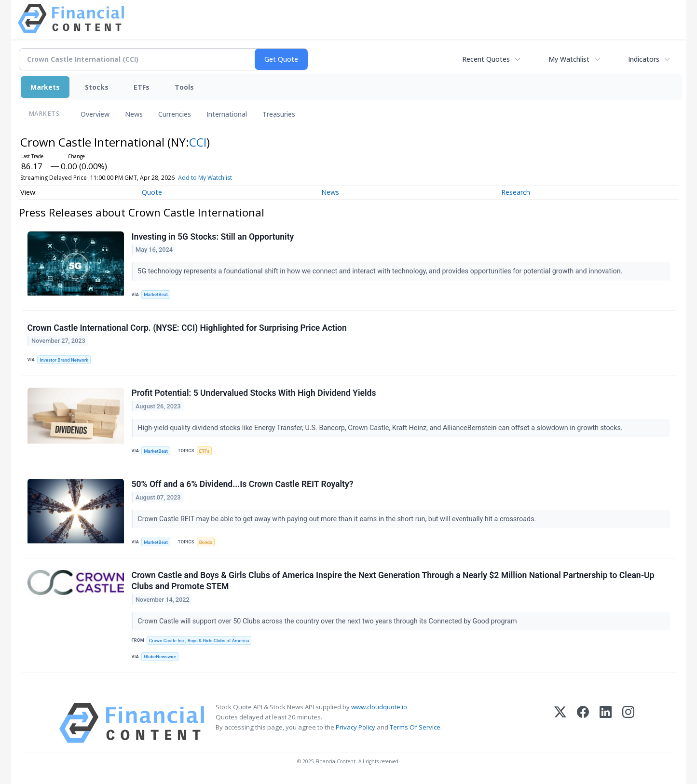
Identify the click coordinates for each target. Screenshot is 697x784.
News (134, 114)
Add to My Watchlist (219, 178)
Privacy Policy (355, 727)
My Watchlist (569, 59)
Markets (45, 87)
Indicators (644, 59)
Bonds (206, 542)
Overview (95, 114)
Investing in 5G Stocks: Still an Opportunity (213, 237)
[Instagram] (628, 723)
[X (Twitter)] (560, 723)
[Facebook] (583, 723)
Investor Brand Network (64, 360)
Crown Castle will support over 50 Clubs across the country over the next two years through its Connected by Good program (328, 621)
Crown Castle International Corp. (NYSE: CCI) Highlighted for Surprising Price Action (187, 328)
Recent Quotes (486, 59)
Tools (184, 87)
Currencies (175, 114)
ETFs (142, 87)
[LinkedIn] (606, 723)
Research (516, 192)
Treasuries (279, 114)
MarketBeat (156, 294)
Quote (152, 192)
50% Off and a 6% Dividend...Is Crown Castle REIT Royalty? (243, 484)
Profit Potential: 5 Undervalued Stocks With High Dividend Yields (254, 393)
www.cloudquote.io (379, 707)
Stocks (97, 87)
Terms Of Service (415, 727)
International (227, 114)
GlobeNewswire (160, 656)
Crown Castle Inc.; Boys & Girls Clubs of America (199, 641)
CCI (198, 142)
